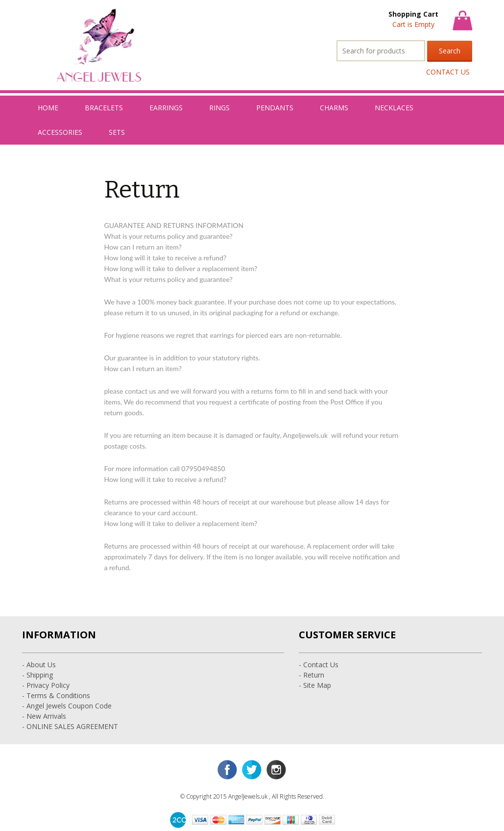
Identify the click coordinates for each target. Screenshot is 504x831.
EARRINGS (166, 108)
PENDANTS (275, 108)
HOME (48, 108)
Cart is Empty (413, 24)
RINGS (219, 108)
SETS (117, 132)
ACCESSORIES (60, 132)
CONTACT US (448, 72)
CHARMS (334, 108)
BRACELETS (104, 108)
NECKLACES (394, 108)
